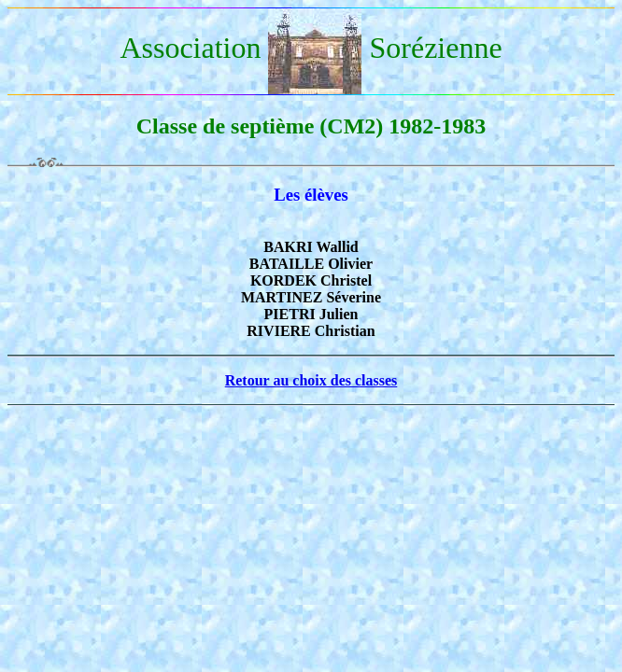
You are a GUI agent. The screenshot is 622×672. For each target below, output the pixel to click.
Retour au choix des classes (311, 380)
